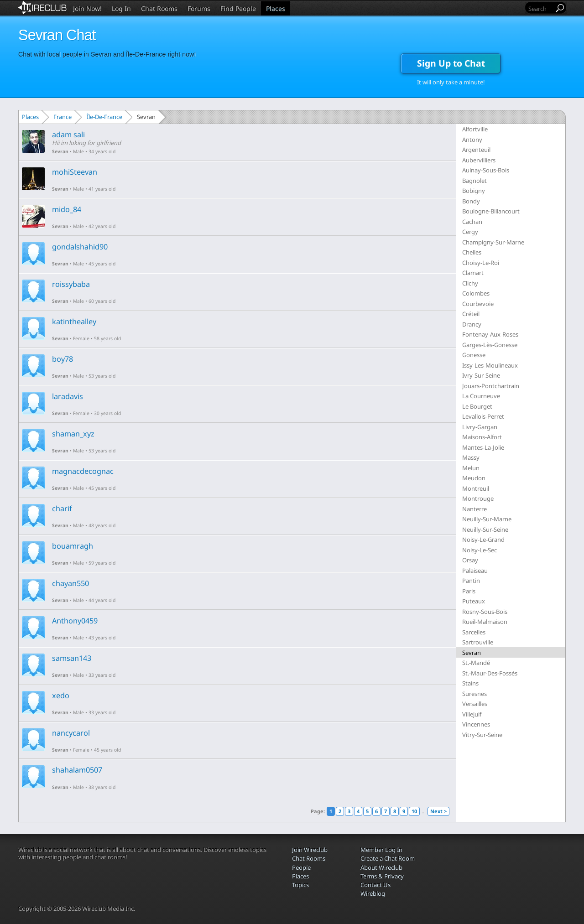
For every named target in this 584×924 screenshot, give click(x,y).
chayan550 (70, 583)
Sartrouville (478, 642)
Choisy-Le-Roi (481, 263)
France (63, 117)
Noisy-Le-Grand (483, 540)
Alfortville (475, 129)
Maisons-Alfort (482, 437)
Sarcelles (474, 632)
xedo (61, 696)
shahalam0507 (77, 770)
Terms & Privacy (382, 876)
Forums (199, 8)
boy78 (63, 359)
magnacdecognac (83, 471)
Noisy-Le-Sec (480, 550)
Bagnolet (474, 181)
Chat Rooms (159, 8)
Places (276, 8)
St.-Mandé (476, 663)
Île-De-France (104, 117)
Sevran (60, 151)
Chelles (472, 252)
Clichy (470, 283)
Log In (121, 8)
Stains (470, 683)
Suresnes (474, 694)
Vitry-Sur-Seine (482, 735)
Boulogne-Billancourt (491, 211)
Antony (472, 140)
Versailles (475, 704)
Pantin (471, 581)
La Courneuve (481, 396)
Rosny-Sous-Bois (485, 612)
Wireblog (373, 893)
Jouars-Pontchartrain (491, 386)
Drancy (472, 324)
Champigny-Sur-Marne (493, 242)
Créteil (471, 314)
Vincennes (476, 724)
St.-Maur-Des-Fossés (490, 673)
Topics (300, 885)
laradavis (68, 396)
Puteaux (474, 601)
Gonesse (474, 355)
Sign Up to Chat (451, 63)
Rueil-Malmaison (485, 622)
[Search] (540, 8)
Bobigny (474, 191)
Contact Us (375, 885)
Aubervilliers (479, 160)
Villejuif (472, 714)
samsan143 (72, 658)
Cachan (472, 222)
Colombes (476, 293)
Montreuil (476, 488)
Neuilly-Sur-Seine (485, 529)
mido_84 (67, 209)
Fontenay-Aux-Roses (490, 334)
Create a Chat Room (388, 858)
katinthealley (74, 322)
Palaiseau (475, 571)
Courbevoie (478, 304)
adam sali (68, 135)
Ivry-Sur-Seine (481, 375)
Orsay (470, 560)
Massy (471, 457)
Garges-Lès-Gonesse (490, 345)
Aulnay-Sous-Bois (486, 170)
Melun (471, 468)
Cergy (470, 232)
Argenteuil (476, 150)
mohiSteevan (75, 172)
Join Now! (87, 8)
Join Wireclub (310, 850)
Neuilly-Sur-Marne (487, 519)
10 (414, 811)
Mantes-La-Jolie (483, 447)
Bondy (471, 201)
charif (62, 509)
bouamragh (73, 546)
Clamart (473, 273)
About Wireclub (381, 867)
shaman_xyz (73, 434)
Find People (238, 8)
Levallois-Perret (483, 416)
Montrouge (478, 498)
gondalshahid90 (80, 247)
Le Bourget (477, 406)
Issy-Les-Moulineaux (490, 365)
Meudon (474, 478)
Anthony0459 (75, 621)
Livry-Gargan (480, 427)
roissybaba (71, 284)
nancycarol (71, 733)
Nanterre (474, 509)
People (301, 867)
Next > (438, 811)
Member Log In (381, 850)
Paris (469, 591)
